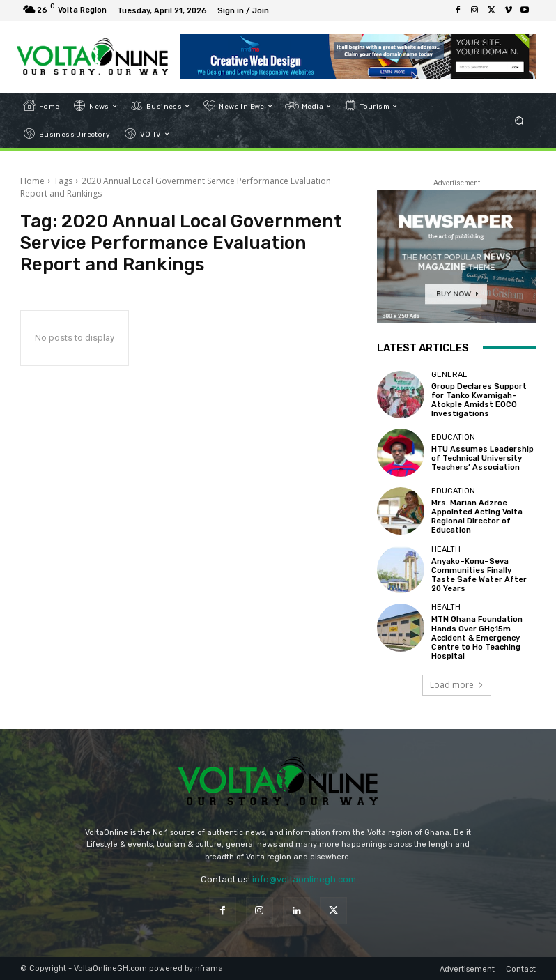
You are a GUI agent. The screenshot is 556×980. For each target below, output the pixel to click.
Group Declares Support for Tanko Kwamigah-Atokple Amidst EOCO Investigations (479, 400)
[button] (519, 120)
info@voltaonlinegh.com (304, 879)
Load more (457, 685)
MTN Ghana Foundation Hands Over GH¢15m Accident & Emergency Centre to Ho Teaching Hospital (477, 638)
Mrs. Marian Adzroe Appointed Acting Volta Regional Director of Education (477, 517)
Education (453, 437)
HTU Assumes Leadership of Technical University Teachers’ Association (482, 458)
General (449, 375)
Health (446, 550)
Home (32, 181)
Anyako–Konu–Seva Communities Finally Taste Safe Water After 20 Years (479, 575)
